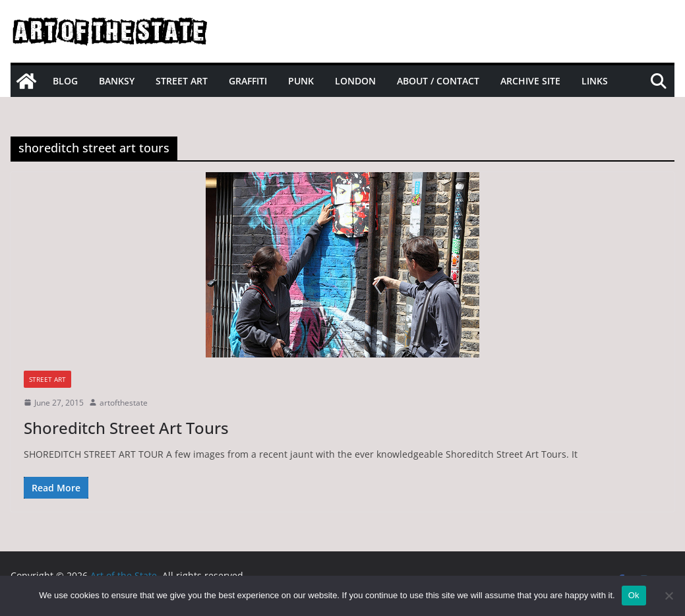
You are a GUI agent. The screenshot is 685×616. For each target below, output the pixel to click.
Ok (634, 595)
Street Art (182, 81)
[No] (669, 596)
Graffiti (248, 81)
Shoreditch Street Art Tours (126, 428)
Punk (301, 81)
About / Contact (438, 81)
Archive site (530, 81)
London (355, 81)
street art (47, 379)
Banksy (117, 81)
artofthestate (124, 403)
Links (595, 81)
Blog (65, 81)
